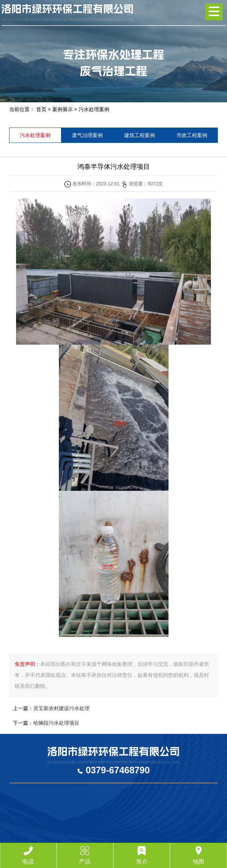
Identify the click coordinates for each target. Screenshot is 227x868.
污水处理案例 (94, 109)
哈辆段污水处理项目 (56, 723)
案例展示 (63, 109)
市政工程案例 (192, 135)
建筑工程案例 (140, 135)
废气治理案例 (87, 135)
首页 (41, 109)
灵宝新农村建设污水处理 (61, 708)
